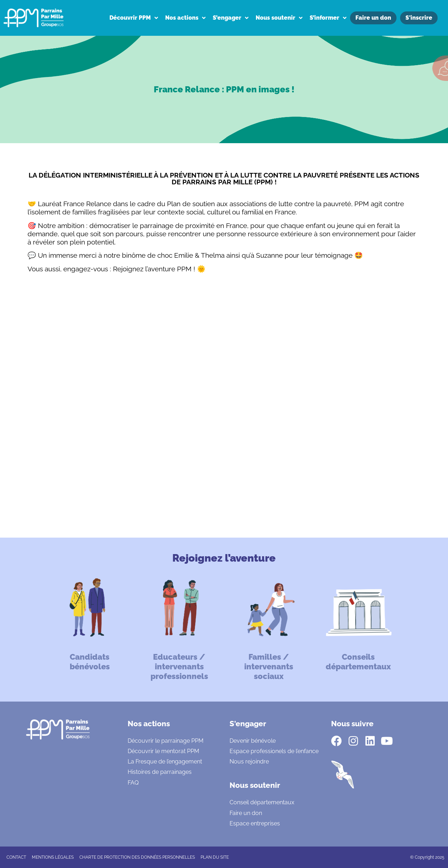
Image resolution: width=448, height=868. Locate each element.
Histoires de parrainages (160, 772)
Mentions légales (53, 857)
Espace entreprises (255, 823)
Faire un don (246, 813)
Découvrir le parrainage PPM (166, 741)
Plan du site (215, 857)
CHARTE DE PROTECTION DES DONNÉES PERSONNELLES (137, 857)
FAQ (133, 783)
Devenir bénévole (253, 741)
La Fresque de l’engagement (165, 762)
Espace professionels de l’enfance (274, 751)
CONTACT (16, 857)
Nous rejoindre (249, 762)
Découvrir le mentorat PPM (163, 751)
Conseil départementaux (262, 802)
